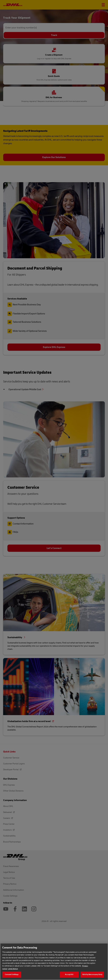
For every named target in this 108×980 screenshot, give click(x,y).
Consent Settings (12, 974)
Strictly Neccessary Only (92, 974)
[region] (54, 962)
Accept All (69, 974)
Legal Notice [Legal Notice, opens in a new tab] (13, 969)
